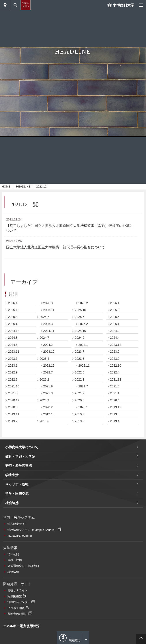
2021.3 (48, 454)
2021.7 (83, 447)
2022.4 (115, 433)
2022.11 (84, 426)
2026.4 (13, 364)
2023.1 (13, 426)
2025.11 (49, 371)
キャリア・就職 (17, 545)
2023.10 (49, 412)
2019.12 (116, 468)
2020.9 (44, 461)
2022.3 (13, 440)
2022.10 (116, 426)
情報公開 (13, 615)
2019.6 (44, 482)
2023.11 (14, 412)
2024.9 (115, 392)
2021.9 (48, 447)
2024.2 (48, 406)
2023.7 (80, 412)
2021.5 (13, 454)
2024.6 (80, 399)
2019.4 (115, 482)
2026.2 (83, 364)
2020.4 (115, 461)
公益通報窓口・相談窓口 (23, 627)
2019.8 (115, 475)
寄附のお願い (26, 5)
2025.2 (83, 385)
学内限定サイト (18, 585)
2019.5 (80, 482)
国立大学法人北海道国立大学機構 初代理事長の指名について (56, 308)
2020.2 (48, 468)
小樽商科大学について (22, 508)
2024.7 (44, 399)
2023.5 (13, 420)
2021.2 (80, 454)
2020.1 (83, 468)
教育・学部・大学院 (20, 517)
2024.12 (14, 392)
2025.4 (13, 385)
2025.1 (115, 385)
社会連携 (12, 564)
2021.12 (116, 440)
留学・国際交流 (17, 554)
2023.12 (116, 406)
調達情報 (13, 633)
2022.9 (13, 433)
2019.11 (14, 475)
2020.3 (13, 468)
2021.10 (14, 447)
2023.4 (44, 420)
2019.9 (80, 475)
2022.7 (48, 433)
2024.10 (80, 392)
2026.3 (48, 364)
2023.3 (80, 420)
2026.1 (115, 364)
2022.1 (80, 440)
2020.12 (14, 461)
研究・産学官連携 (19, 527)
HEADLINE (23, 247)
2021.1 (115, 454)
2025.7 (44, 378)
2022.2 (44, 440)
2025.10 (80, 371)
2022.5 (80, 433)
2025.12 (14, 371)
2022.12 (49, 426)
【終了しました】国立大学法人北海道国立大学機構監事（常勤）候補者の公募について (70, 289)
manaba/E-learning (20, 597)
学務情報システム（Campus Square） (32, 591)
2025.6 (80, 378)
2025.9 (115, 371)
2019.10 (49, 475)
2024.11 (49, 392)
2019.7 (13, 482)
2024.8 (13, 399)
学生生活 (12, 536)
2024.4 (115, 399)
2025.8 (13, 378)
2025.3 (48, 385)
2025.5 (115, 378)
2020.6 (80, 461)
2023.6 (115, 412)
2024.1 (83, 406)
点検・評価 (15, 621)
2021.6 (115, 447)
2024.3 (13, 406)
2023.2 (115, 420)
